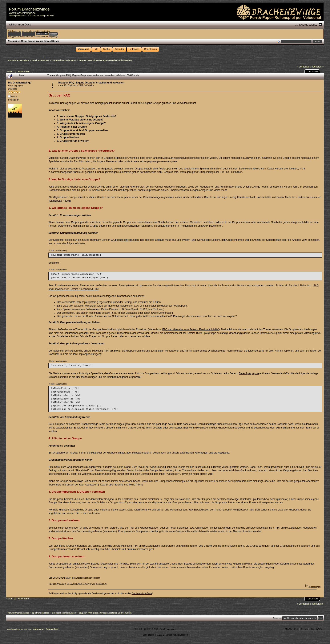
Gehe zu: (277, 618)
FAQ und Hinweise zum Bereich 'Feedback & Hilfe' (191, 329)
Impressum (39, 629)
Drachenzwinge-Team (142, 593)
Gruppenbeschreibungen (125, 240)
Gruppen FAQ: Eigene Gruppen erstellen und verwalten (91, 83)
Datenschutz (52, 629)
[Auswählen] (61, 251)
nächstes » (318, 67)
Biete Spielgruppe (206, 333)
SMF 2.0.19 (139, 629)
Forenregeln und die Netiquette (212, 453)
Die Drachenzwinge (20, 83)
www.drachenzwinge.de (22, 13)
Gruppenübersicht (63, 499)
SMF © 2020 (152, 629)
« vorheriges (304, 67)
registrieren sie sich (41, 31)
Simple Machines (168, 629)
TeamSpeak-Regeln (59, 201)
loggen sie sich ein (20, 31)
